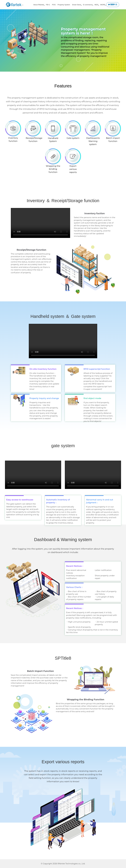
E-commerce (88, 5)
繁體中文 (113, 5)
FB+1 (48, 5)
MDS (96, 5)
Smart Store (76, 5)
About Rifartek (39, 5)
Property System (64, 5)
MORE (103, 5)
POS (54, 5)
